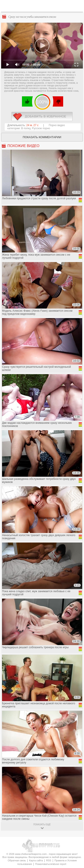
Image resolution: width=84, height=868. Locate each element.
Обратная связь (17, 860)
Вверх (75, 811)
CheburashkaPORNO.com (43, 7)
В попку (26, 128)
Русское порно (41, 128)
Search (77, 6)
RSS (49, 860)
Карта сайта (36, 860)
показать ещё (42, 825)
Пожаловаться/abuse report (51, 864)
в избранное (42, 116)
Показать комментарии (42, 137)
